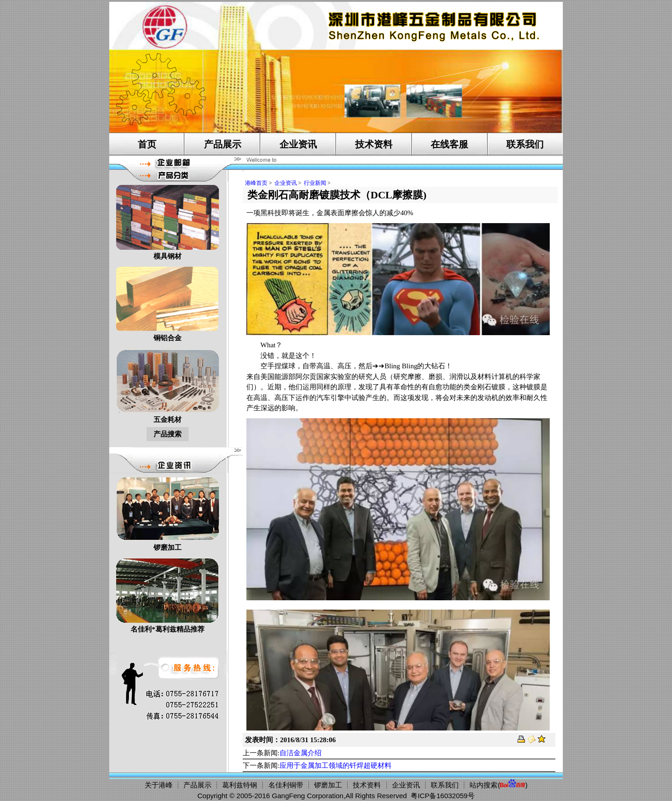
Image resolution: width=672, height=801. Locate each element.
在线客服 (449, 144)
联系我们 (525, 144)
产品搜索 (168, 434)
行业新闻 (315, 183)
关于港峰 (159, 785)
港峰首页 (256, 183)
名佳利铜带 (286, 785)
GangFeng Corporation (308, 796)
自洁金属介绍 (301, 753)
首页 (147, 144)
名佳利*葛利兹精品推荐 (168, 594)
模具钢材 (168, 221)
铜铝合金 (168, 303)
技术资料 (374, 144)
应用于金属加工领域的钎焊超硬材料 (336, 766)
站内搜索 (483, 785)
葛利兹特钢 (240, 785)
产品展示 (223, 144)
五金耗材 (168, 384)
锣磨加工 (168, 512)
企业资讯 (298, 144)
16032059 (452, 796)
